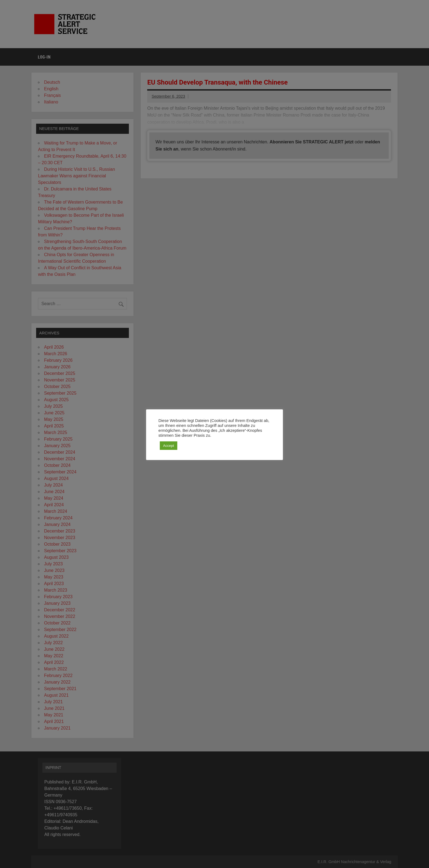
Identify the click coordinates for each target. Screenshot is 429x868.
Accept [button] (169, 446)
